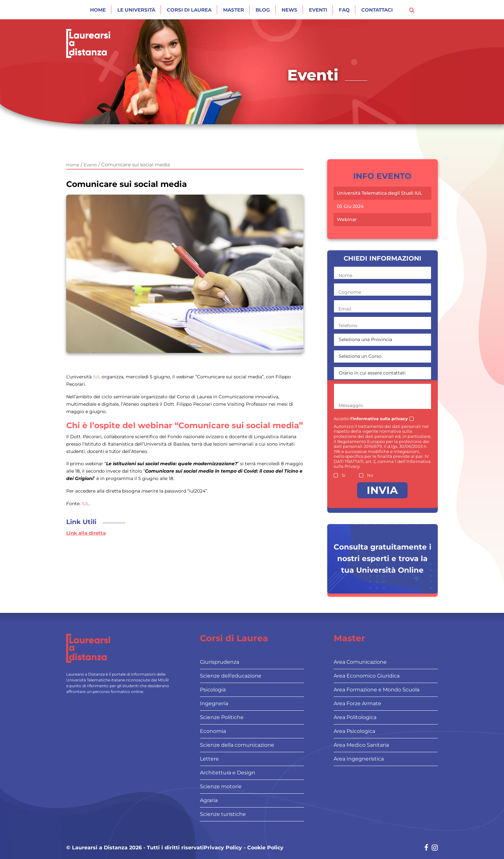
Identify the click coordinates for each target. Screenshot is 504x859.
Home (98, 10)
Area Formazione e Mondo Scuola (377, 690)
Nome (345, 275)
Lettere (209, 759)
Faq (344, 10)
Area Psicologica (354, 731)
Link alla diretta (86, 533)
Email (345, 309)
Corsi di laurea (189, 10)
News (289, 10)
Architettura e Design (228, 773)
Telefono (348, 326)
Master (234, 10)
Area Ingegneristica (359, 759)
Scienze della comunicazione (237, 745)
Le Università (136, 10)
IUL (97, 377)
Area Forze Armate (357, 703)
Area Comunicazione (360, 662)
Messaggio (351, 405)
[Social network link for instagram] (435, 848)
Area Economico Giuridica (367, 676)
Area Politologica (355, 717)
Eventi (318, 10)
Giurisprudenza (220, 662)
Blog (263, 10)
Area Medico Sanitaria (361, 745)
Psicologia (213, 690)
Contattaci (377, 10)
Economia (213, 731)
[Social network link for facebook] (426, 848)
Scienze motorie (221, 786)
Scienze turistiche (223, 814)
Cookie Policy (265, 848)
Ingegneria (214, 703)
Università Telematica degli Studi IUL (379, 193)
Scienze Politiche (222, 717)
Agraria (209, 800)
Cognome (350, 292)
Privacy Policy (223, 848)
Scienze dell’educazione (231, 676)
